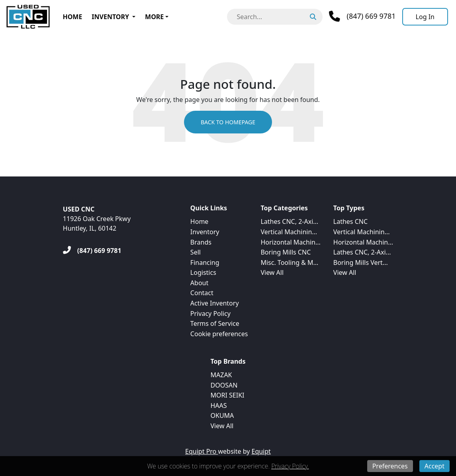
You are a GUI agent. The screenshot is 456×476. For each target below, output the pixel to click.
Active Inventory (215, 303)
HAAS (219, 405)
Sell (196, 252)
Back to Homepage (228, 122)
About (199, 283)
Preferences (390, 466)
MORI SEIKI (228, 395)
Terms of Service (215, 323)
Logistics (203, 272)
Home (72, 17)
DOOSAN (224, 385)
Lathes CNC (350, 221)
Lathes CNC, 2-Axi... (289, 221)
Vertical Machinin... (289, 232)
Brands (201, 242)
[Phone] (362, 16)
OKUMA (222, 415)
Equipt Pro (202, 451)
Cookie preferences (219, 334)
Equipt (261, 451)
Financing (205, 262)
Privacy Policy (210, 313)
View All (272, 272)
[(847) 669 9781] (92, 251)
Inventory (110, 17)
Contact (202, 293)
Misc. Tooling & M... (289, 262)
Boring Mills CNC (286, 252)
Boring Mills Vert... (361, 262)
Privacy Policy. (290, 466)
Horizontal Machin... (290, 242)
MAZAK (221, 375)
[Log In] (425, 17)
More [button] (154, 17)
